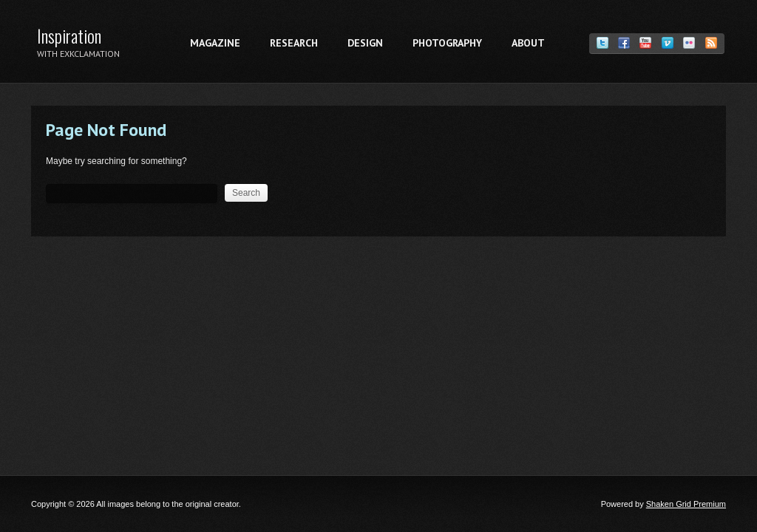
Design (365, 43)
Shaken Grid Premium (686, 504)
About (528, 43)
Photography (447, 43)
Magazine (215, 43)
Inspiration (69, 35)
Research (294, 43)
